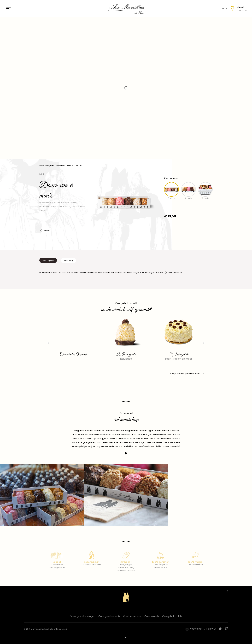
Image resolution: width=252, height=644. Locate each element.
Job (180, 616)
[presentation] (48, 343)
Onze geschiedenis (109, 616)
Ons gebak (168, 616)
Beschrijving (48, 260)
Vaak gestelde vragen (83, 616)
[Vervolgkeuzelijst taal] (198, 629)
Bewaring (69, 260)
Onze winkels (152, 616)
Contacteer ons (132, 616)
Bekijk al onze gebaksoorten (187, 374)
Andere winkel (242, 10)
